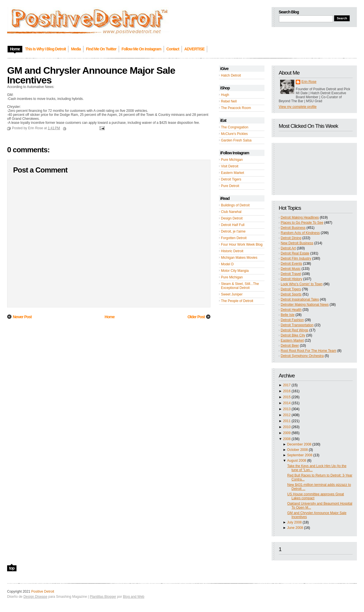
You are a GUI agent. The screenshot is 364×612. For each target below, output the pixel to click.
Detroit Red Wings (294, 330)
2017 (287, 385)
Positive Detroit (43, 592)
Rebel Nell (229, 101)
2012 (287, 415)
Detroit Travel (291, 274)
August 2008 (297, 461)
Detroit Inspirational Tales (300, 299)
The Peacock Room (236, 108)
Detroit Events (291, 264)
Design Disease (35, 597)
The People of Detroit (237, 301)
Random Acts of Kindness (300, 233)
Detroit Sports (291, 294)
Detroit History (291, 279)
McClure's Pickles (234, 134)
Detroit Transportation (297, 325)
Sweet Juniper (232, 294)
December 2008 (299, 444)
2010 (287, 427)
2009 (287, 433)
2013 (287, 409)
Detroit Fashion (292, 320)
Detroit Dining (291, 238)
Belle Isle (288, 315)
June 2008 (295, 528)
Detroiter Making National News (305, 305)
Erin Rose (309, 82)
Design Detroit (232, 218)
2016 (287, 391)
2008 (287, 439)
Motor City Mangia (235, 271)
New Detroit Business (297, 243)
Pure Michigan (232, 160)
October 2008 (298, 450)
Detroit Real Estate (295, 253)
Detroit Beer (290, 346)
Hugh (225, 95)
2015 (287, 397)
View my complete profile (298, 107)
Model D (227, 264)
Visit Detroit (230, 166)
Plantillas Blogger (103, 597)
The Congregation (235, 127)
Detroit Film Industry (296, 258)
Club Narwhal (231, 212)
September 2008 (300, 455)
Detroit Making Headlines (300, 217)
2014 (287, 403)
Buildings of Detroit (235, 205)
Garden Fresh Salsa (236, 140)
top (12, 568)
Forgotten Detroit (234, 238)
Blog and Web (134, 597)
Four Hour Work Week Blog (242, 245)
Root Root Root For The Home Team (309, 351)
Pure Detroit (230, 186)
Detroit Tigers (231, 179)
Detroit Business (293, 228)
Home (110, 317)
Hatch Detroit (231, 75)
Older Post (196, 317)
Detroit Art (288, 248)
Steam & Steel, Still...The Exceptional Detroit (240, 286)
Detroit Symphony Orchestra (302, 356)
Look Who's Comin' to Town (302, 284)
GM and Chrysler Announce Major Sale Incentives (91, 75)
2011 (287, 421)
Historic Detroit (232, 251)
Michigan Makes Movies (239, 258)
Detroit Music (291, 269)
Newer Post (22, 317)
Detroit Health (291, 310)
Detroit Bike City (293, 335)
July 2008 (294, 522)
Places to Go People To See (302, 223)
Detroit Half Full (233, 225)
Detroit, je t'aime (233, 231)
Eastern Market (232, 173)
